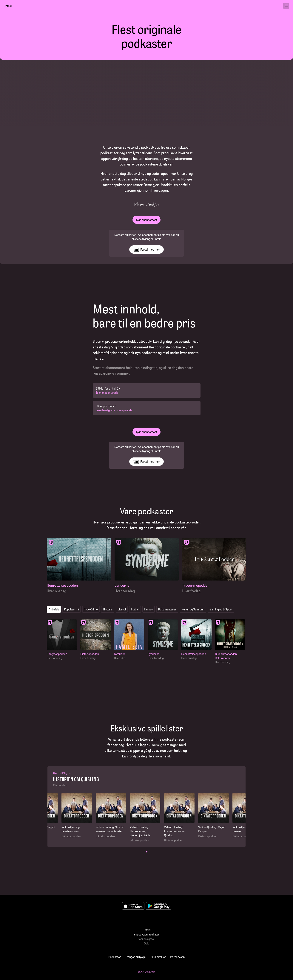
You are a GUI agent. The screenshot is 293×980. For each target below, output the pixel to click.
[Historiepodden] (96, 640)
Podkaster (115, 957)
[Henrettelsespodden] (79, 566)
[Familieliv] (130, 640)
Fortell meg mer (146, 249)
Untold (8, 6)
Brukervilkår (158, 957)
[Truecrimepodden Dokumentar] (231, 642)
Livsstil (122, 609)
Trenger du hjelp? (136, 957)
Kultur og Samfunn (193, 609)
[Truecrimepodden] (214, 566)
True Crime (91, 609)
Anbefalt (54, 609)
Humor (149, 609)
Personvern (177, 957)
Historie (108, 609)
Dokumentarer (167, 609)
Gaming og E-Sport (221, 609)
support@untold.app (146, 934)
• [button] (147, 851)
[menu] (286, 6)
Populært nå (71, 609)
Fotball (135, 609)
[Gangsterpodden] (63, 640)
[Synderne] (147, 566)
